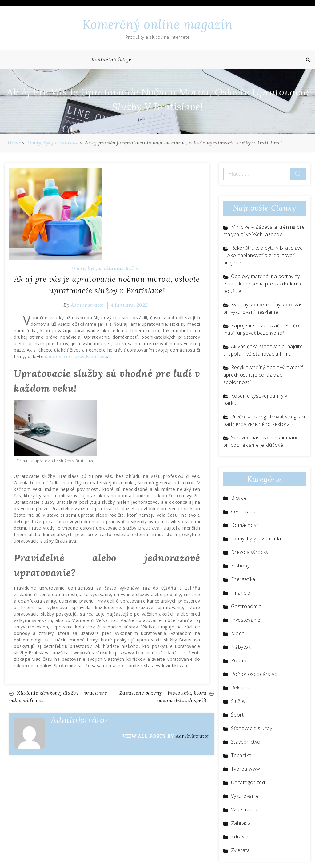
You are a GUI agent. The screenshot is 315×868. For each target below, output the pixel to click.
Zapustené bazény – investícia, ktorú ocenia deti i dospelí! (163, 696)
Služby (132, 268)
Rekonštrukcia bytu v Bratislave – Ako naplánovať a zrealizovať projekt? (263, 255)
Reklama (241, 688)
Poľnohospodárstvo (254, 674)
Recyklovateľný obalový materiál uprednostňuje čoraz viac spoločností (264, 375)
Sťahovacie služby (252, 728)
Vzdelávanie (245, 809)
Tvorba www (246, 769)
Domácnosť (245, 525)
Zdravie (240, 837)
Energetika (243, 579)
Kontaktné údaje (112, 59)
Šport (237, 715)
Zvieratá (241, 850)
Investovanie (246, 620)
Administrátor (88, 305)
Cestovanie (244, 511)
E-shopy (240, 566)
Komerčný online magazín (158, 24)
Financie (241, 593)
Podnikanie (244, 660)
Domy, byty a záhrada (97, 268)
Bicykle (239, 498)
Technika (241, 755)
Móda (238, 633)
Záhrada (241, 823)
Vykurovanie (245, 796)
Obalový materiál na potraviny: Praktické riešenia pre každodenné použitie (263, 284)
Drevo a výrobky (250, 552)
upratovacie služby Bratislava (76, 356)
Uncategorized (248, 782)
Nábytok (241, 647)
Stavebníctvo (246, 742)
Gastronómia (246, 606)
